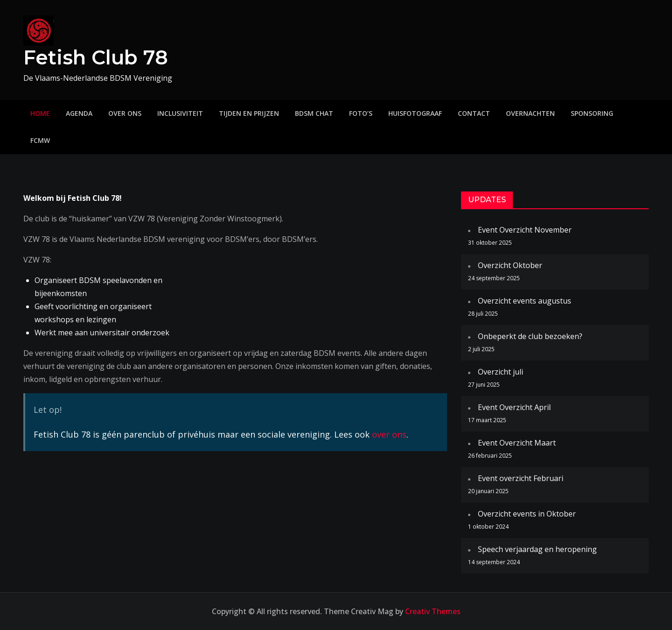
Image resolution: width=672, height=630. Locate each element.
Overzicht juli (500, 372)
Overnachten (530, 113)
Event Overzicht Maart (517, 443)
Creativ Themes (433, 611)
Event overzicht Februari (521, 478)
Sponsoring (592, 113)
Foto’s (361, 113)
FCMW (40, 140)
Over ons (125, 113)
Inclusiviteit (180, 113)
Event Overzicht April (514, 407)
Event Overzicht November (525, 230)
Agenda (79, 113)
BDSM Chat (314, 113)
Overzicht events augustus (525, 301)
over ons (389, 434)
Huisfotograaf (415, 113)
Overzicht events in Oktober (527, 514)
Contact (474, 113)
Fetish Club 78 (96, 57)
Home (40, 113)
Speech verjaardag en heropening (537, 549)
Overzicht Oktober (510, 265)
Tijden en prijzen (249, 113)
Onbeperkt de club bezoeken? (530, 336)
